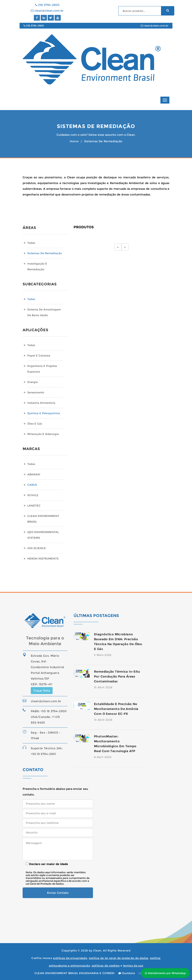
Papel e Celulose (39, 355)
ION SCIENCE (37, 548)
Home (74, 141)
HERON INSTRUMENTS (43, 558)
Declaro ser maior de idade (47, 864)
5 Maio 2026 (103, 655)
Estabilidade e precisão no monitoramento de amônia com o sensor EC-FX (116, 709)
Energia (33, 382)
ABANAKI (34, 474)
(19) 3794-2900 (47, 5)
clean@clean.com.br (47, 11)
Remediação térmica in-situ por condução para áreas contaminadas (117, 676)
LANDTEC (34, 505)
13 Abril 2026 (103, 720)
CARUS (32, 485)
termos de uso (133, 966)
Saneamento (36, 392)
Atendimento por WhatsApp (165, 973)
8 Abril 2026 (103, 757)
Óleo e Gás (35, 424)
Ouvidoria (127, 973)
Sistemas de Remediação (45, 253)
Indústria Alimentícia (41, 403)
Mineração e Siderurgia (43, 434)
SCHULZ (33, 495)
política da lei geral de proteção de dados (119, 958)
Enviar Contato (58, 893)
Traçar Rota (42, 691)
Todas (31, 243)
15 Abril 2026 (103, 687)
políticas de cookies (106, 966)
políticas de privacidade (70, 958)
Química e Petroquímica (44, 413)
